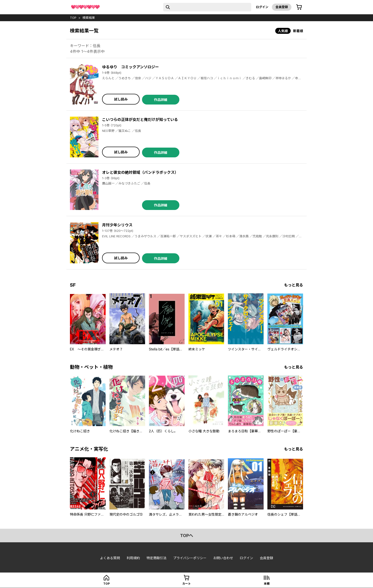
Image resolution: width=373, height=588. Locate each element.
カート (186, 584)
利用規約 (133, 558)
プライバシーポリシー (190, 558)
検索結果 (89, 18)
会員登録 (282, 7)
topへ (187, 536)
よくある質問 (110, 558)
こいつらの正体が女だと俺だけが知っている (140, 120)
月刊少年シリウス (117, 225)
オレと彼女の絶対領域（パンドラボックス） (140, 172)
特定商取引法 (157, 558)
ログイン (262, 7)
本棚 (267, 584)
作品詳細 (161, 100)
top (73, 18)
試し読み (121, 99)
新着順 (298, 31)
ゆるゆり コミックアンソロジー (130, 67)
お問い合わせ (223, 558)
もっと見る (294, 285)
